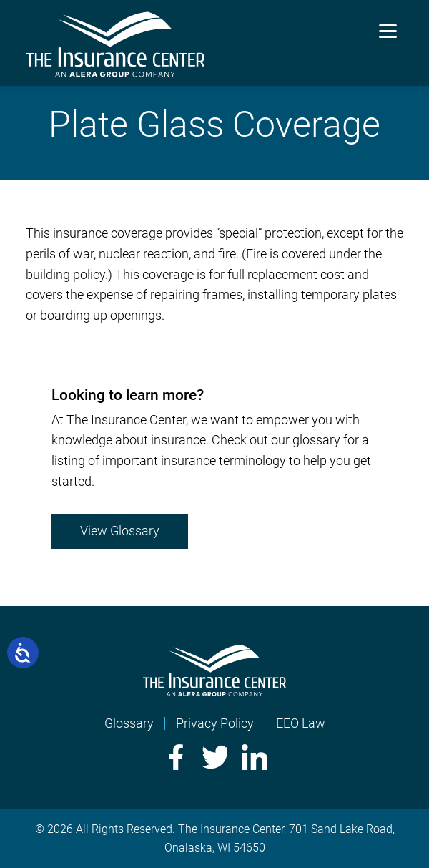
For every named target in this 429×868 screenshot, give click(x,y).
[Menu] (388, 30)
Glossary (129, 723)
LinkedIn (255, 757)
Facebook (174, 757)
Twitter (214, 757)
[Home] (214, 692)
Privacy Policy (215, 723)
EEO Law (301, 723)
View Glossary (120, 531)
